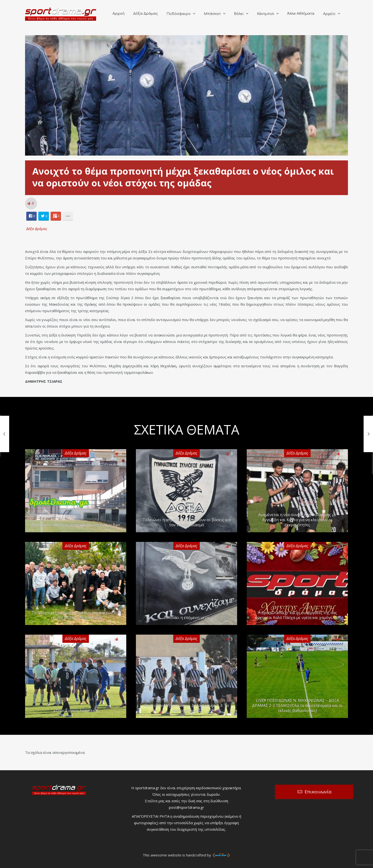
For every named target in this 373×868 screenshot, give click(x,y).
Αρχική (119, 14)
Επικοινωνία (318, 792)
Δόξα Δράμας (146, 14)
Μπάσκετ (212, 14)
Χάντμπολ (265, 14)
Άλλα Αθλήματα (301, 14)
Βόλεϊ (239, 14)
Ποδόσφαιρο (179, 14)
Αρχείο (329, 14)
